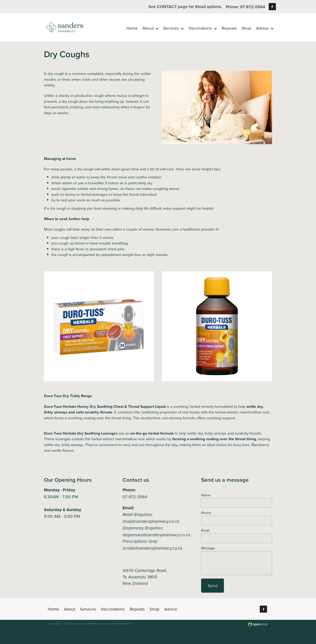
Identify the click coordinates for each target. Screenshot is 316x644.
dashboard (80, 623)
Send (213, 586)
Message (208, 548)
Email (205, 530)
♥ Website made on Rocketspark (110, 623)
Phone (206, 513)
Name (206, 495)
